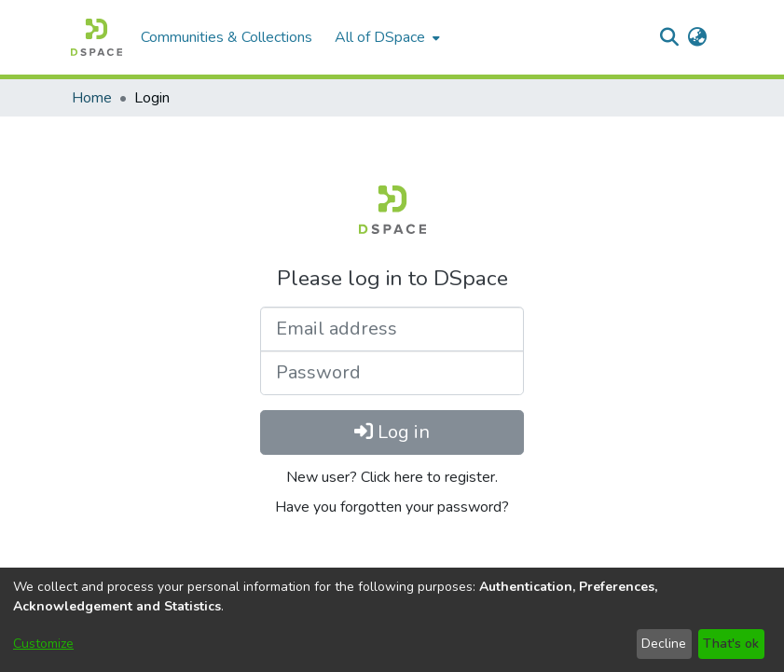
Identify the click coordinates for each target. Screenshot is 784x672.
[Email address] (392, 329)
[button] (96, 37)
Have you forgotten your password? (392, 507)
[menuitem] (385, 37)
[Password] (392, 373)
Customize (43, 644)
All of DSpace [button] (380, 37)
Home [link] (92, 98)
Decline (664, 644)
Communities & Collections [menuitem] (227, 37)
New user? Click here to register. (392, 477)
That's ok (731, 644)
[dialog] (392, 620)
